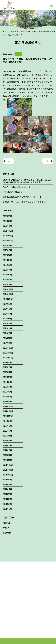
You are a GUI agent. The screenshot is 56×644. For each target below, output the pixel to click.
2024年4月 (7, 328)
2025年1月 (7, 284)
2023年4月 (7, 387)
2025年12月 (8, 231)
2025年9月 (7, 246)
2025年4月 (7, 270)
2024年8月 (7, 309)
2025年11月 (8, 236)
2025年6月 (7, 260)
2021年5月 (7, 499)
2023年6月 (7, 377)
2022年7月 (7, 431)
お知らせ (15, 32)
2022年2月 (7, 455)
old (46, 161)
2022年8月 (7, 426)
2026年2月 (7, 221)
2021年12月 (8, 465)
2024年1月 (7, 343)
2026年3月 (7, 216)
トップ (6, 32)
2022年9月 (7, 421)
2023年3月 (7, 392)
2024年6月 (7, 319)
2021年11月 (8, 470)
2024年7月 (7, 314)
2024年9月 (7, 304)
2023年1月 (7, 402)
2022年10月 (8, 416)
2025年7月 (7, 255)
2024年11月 (8, 294)
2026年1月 (7, 226)
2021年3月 (7, 509)
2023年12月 (8, 348)
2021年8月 (7, 485)
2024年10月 (8, 299)
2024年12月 (8, 289)
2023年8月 (7, 367)
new (10, 161)
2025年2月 (7, 280)
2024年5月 (7, 323)
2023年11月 (8, 353)
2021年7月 (7, 489)
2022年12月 (8, 406)
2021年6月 (7, 494)
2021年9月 (7, 480)
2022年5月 (7, 441)
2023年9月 (7, 363)
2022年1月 (7, 460)
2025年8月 (7, 250)
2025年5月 (7, 265)
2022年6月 (7, 436)
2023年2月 (7, 397)
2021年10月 (8, 475)
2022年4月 (7, 445)
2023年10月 (8, 358)
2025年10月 (8, 241)
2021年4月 (7, 504)
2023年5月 (7, 382)
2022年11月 (8, 411)
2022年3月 (7, 450)
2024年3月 (7, 333)
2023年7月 (7, 372)
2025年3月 (7, 275)
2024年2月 (7, 338)
